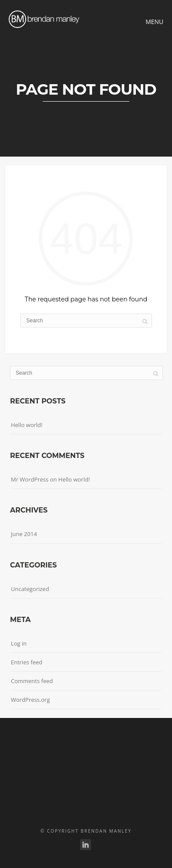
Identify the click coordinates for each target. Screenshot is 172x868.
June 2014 (24, 534)
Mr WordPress (30, 479)
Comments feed (32, 681)
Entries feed (27, 662)
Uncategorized (30, 589)
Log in (19, 643)
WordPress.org (30, 700)
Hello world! (27, 425)
